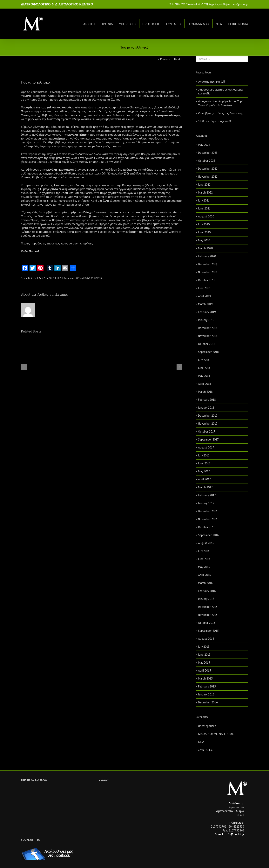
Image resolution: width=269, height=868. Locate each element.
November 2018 (208, 336)
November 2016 (208, 519)
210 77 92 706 (182, 4)
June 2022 (204, 185)
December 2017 (208, 416)
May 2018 (204, 376)
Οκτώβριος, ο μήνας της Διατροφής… (222, 113)
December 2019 (208, 264)
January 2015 (206, 694)
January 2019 (206, 320)
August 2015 (206, 639)
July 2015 (204, 647)
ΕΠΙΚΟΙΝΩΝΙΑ (238, 24)
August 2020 (206, 216)
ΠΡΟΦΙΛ (107, 24)
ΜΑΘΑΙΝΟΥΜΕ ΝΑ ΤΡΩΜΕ (216, 734)
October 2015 (207, 623)
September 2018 (208, 352)
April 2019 (205, 296)
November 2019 (208, 272)
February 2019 (207, 312)
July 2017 (204, 455)
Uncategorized (207, 726)
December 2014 (208, 702)
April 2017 (205, 479)
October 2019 (207, 280)
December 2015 (208, 607)
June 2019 (204, 288)
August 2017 (206, 447)
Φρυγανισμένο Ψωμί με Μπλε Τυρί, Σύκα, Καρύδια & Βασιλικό (220, 103)
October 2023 (207, 161)
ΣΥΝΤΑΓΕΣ (174, 24)
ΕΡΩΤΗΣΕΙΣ (151, 24)
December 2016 (208, 511)
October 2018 (207, 344)
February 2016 (207, 591)
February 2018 (207, 400)
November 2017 (208, 424)
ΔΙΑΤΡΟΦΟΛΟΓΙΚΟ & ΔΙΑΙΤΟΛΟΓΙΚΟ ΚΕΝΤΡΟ (57, 4)
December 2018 (208, 328)
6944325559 (236, 827)
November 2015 (208, 615)
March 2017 (205, 487)
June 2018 (204, 368)
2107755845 (236, 830)
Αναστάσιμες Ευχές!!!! (212, 82)
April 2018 (205, 384)
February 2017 (207, 495)
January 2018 (206, 408)
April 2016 (205, 575)
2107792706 (219, 827)
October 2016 (207, 527)
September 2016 (208, 535)
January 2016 (206, 599)
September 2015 (208, 631)
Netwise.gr (93, 861)
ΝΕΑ (219, 24)
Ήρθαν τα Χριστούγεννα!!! (215, 121)
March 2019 (205, 304)
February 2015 (207, 686)
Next (177, 59)
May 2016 (204, 567)
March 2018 (205, 392)
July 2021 (204, 200)
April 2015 (205, 670)
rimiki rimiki (30, 278)
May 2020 (204, 240)
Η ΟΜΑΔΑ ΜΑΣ (198, 24)
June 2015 (204, 655)
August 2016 (206, 543)
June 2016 (204, 559)
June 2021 (204, 208)
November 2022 (208, 177)
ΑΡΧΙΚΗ (89, 24)
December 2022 (208, 169)
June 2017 (204, 463)
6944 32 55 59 (199, 4)
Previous (165, 59)
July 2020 (204, 224)
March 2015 (205, 678)
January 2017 (206, 503)
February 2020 (207, 256)
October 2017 (207, 431)
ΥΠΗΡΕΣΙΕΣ (128, 24)
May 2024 (204, 145)
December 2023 (208, 153)
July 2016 (204, 551)
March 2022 (205, 192)
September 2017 (208, 439)
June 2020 (204, 232)
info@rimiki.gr (240, 4)
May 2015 (204, 663)
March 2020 (205, 248)
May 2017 (204, 471)
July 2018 (204, 360)
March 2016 (205, 583)
